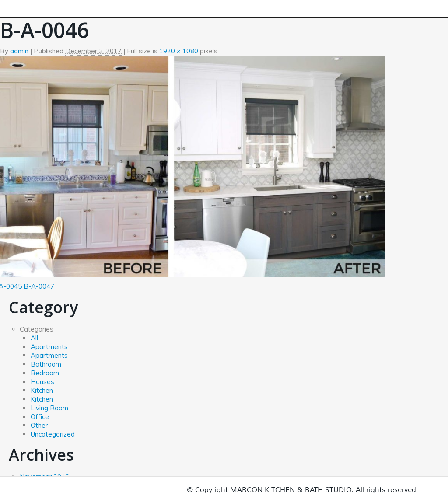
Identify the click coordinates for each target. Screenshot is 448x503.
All (34, 338)
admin (19, 51)
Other (39, 425)
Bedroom (45, 373)
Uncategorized (53, 434)
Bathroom (46, 364)
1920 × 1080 (179, 51)
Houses (42, 382)
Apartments (49, 347)
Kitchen (42, 390)
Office (40, 417)
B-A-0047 (39, 286)
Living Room (49, 408)
